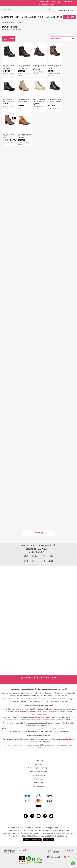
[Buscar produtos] (50, 10)
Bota (14, 22)
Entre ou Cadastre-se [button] (65, 10)
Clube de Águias (43, 2)
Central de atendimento (32, 840)
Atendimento (67, 2)
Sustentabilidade (48, 4)
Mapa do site (49, 840)
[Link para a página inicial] (6, 22)
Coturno (21, 22)
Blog (39, 4)
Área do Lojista (56, 2)
